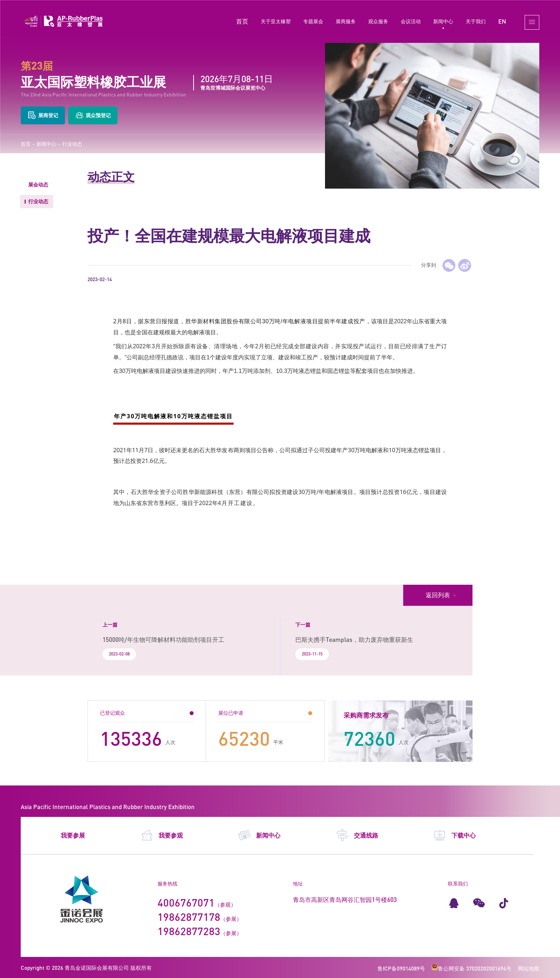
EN (502, 21)
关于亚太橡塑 (276, 21)
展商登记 (43, 115)
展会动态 (38, 184)
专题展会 (313, 21)
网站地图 (529, 968)
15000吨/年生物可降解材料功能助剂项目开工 (163, 640)
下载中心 (454, 835)
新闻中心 (443, 21)
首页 (242, 21)
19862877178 (189, 917)
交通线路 (357, 835)
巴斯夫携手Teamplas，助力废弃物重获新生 (354, 640)
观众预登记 (93, 115)
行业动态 (72, 144)
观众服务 (378, 21)
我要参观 (162, 835)
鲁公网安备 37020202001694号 (471, 968)
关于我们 (476, 21)
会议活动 (411, 21)
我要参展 (73, 835)
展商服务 (346, 21)
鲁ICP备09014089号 (401, 968)
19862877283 (189, 931)
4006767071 (186, 902)
